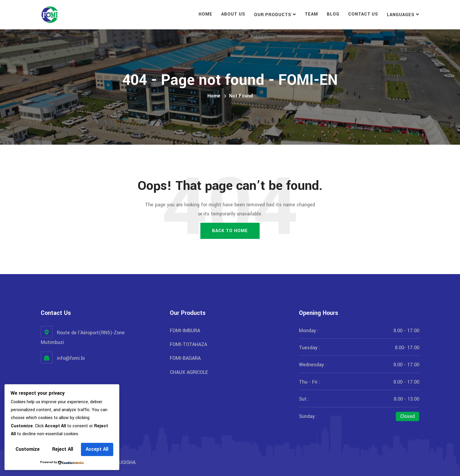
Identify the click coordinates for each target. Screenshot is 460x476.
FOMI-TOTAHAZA (188, 344)
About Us (233, 14)
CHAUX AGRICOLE (189, 372)
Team (311, 14)
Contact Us (363, 14)
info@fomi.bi (71, 358)
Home (206, 14)
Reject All (63, 449)
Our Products (273, 15)
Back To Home (230, 231)
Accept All (97, 449)
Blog (333, 14)
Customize (28, 449)
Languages (401, 15)
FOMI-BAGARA (185, 358)
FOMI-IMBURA (185, 331)
